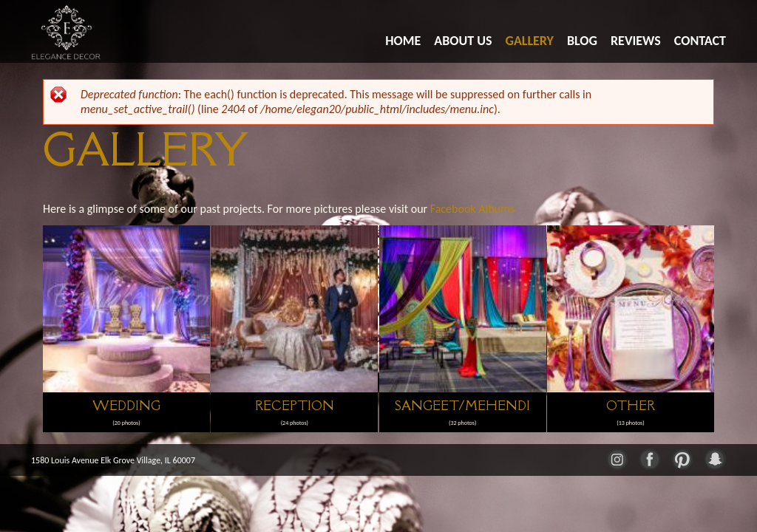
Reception (295, 406)
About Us (463, 41)
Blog (582, 41)
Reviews (636, 41)
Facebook (649, 458)
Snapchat (714, 458)
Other (631, 406)
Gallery (529, 41)
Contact (700, 41)
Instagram (617, 458)
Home (403, 41)
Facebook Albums (472, 209)
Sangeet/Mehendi (462, 406)
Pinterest (682, 458)
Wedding (126, 406)
